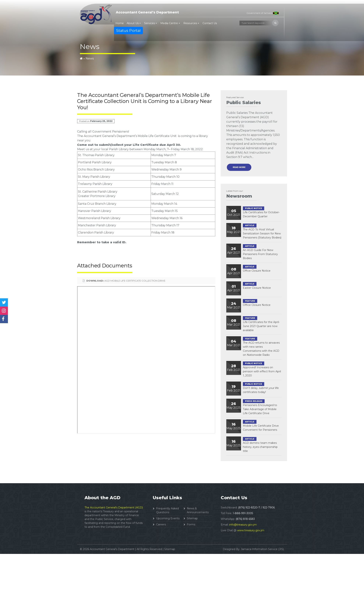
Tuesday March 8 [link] (164, 162)
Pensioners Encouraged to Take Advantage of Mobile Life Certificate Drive (260, 409)
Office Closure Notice (257, 271)
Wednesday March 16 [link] (167, 218)
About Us (133, 23)
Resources (190, 23)
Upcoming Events (168, 518)
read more (239, 167)
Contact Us (210, 23)
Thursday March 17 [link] (165, 225)
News (90, 58)
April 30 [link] (173, 145)
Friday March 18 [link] (182, 149)
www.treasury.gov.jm (251, 530)
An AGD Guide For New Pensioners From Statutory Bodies (260, 254)
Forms (191, 524)
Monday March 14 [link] (164, 204)
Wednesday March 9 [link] (166, 170)
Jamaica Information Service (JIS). (263, 549)
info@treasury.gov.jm (243, 525)
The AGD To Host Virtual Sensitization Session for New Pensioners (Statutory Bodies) (262, 233)
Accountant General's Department (147, 12)
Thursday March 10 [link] (165, 177)
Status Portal (128, 30)
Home (120, 23)
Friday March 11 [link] (162, 184)
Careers (161, 524)
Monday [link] (150, 149)
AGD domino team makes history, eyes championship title (260, 447)
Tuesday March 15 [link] (165, 211)
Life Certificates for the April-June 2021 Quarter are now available (261, 326)
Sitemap (192, 518)
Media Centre (169, 23)
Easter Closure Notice (257, 288)
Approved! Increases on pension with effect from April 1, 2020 (262, 371)
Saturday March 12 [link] (165, 194)
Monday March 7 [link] (164, 155)
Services (150, 23)
